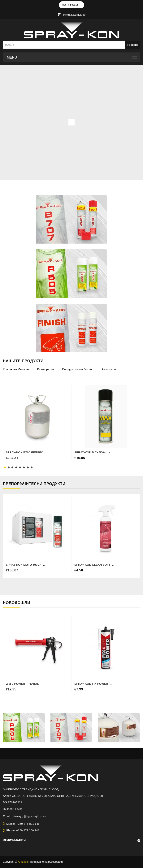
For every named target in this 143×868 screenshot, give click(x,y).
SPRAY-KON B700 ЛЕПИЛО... (26, 452)
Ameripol (23, 862)
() (74, 15)
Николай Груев (13, 809)
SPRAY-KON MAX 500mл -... (93, 452)
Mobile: (23, 824)
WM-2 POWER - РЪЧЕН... (23, 684)
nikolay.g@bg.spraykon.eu (29, 816)
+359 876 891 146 (28, 824)
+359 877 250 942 (28, 830)
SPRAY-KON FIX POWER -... (93, 684)
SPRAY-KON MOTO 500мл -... (26, 565)
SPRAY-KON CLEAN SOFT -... (94, 565)
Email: (8, 816)
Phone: (23, 830)
